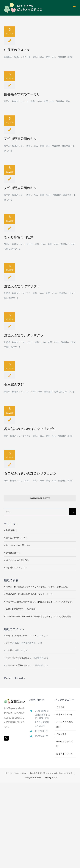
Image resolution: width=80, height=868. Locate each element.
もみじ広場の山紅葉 (19, 237)
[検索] (73, 512)
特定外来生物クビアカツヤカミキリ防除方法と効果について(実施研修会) (39, 602)
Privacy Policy (51, 777)
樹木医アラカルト (65, 714)
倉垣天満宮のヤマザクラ (22, 286)
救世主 (9, 643)
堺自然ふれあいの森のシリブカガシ (30, 429)
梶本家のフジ (14, 384)
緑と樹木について (65, 754)
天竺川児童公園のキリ (20, 139)
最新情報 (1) (11, 530)
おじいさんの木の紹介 (65, 724)
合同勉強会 (61, 734)
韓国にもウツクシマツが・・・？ (21, 636)
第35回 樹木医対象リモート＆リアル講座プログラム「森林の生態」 (37, 587)
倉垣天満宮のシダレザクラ (24, 335)
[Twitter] (6, 738)
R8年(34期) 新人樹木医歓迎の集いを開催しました (29, 594)
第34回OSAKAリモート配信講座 (21, 609)
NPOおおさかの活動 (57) (17, 560)
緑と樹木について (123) (17, 568)
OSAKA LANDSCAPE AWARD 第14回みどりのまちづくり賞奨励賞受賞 (38, 616)
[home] (15, 701)
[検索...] (37, 512)
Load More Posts (40, 498)
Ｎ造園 (9, 650)
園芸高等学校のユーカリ (22, 94)
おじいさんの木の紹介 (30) (18, 545)
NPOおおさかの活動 (65, 744)
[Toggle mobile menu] (74, 6)
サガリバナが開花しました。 (19, 658)
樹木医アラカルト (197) (17, 538)
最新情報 (60, 707)
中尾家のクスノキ (17, 50)
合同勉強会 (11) (13, 553)
